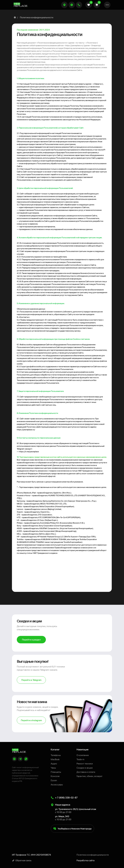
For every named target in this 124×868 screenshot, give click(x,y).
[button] (72, 5)
